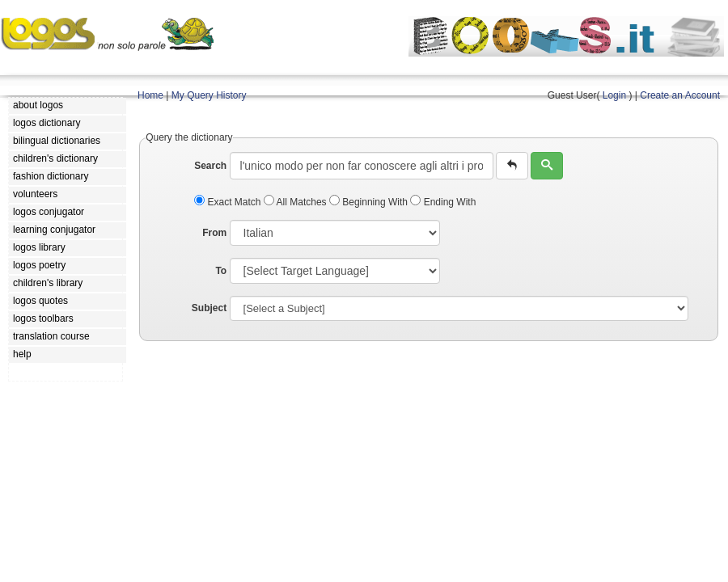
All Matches (296, 202)
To (221, 271)
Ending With (443, 202)
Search (210, 166)
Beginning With (370, 202)
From (214, 233)
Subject (209, 308)
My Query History (209, 95)
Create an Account (680, 95)
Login (614, 95)
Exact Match (229, 202)
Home (150, 95)
